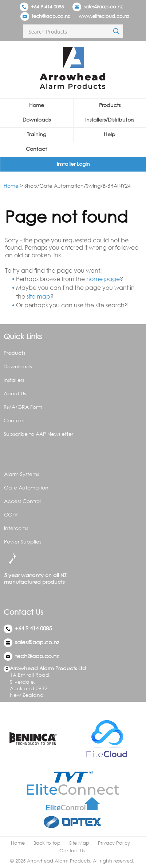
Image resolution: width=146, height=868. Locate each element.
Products (110, 105)
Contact (36, 149)
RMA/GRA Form (23, 407)
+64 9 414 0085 (42, 7)
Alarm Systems (21, 474)
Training (37, 134)
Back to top (47, 843)
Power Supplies (23, 541)
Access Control (22, 501)
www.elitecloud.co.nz (104, 16)
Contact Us (72, 851)
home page (103, 279)
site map (38, 296)
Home (37, 105)
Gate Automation (26, 487)
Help (110, 134)
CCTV (11, 514)
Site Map (79, 843)
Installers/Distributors (110, 120)
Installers (14, 380)
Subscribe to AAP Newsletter (38, 434)
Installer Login (73, 164)
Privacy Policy (114, 843)
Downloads (37, 120)
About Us (15, 393)
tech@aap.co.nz (51, 16)
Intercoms (16, 528)
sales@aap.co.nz (103, 7)
